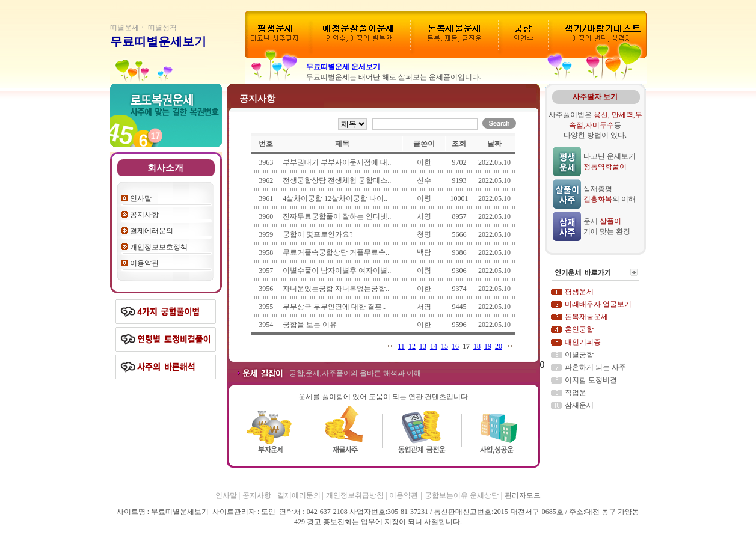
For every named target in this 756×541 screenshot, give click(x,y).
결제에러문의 (152, 231)
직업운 (576, 393)
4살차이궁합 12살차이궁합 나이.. (335, 198)
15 (444, 346)
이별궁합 (579, 355)
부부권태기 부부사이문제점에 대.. (337, 162)
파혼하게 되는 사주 (595, 367)
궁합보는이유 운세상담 (462, 495)
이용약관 (144, 263)
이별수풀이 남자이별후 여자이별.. (337, 270)
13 (423, 346)
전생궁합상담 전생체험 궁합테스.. (337, 180)
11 (401, 346)
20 (499, 346)
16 (455, 346)
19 (488, 346)
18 (477, 346)
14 (434, 346)
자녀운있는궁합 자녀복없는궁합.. (336, 289)
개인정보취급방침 (356, 495)
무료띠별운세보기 (158, 41)
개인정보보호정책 (159, 247)
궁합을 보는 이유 (310, 325)
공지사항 (144, 215)
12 (412, 346)
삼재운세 (579, 405)
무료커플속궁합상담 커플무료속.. (336, 252)
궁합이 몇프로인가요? (318, 234)
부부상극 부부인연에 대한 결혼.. (334, 307)
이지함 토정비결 (591, 380)
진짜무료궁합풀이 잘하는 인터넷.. (337, 216)
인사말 (141, 198)
